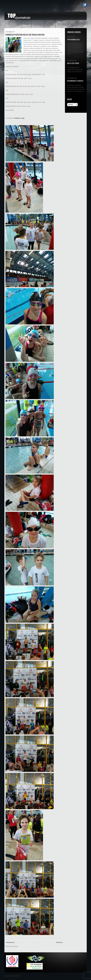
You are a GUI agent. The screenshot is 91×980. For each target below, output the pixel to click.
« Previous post (10, 942)
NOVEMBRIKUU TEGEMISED (75, 81)
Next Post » (59, 942)
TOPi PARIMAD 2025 (73, 39)
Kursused (50, 24)
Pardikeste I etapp (19, 118)
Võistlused (62, 24)
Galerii (72, 24)
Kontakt (82, 24)
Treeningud (38, 24)
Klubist (27, 24)
